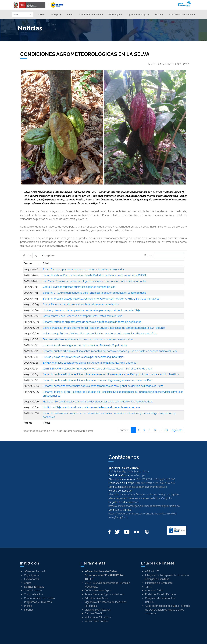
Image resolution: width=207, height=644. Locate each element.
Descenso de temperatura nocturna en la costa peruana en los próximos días (88, 339)
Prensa (28, 606)
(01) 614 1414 (138, 475)
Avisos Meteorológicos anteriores (104, 594)
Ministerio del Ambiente (159, 583)
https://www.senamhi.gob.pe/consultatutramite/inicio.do (142, 514)
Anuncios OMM (154, 591)
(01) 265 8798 (144, 483)
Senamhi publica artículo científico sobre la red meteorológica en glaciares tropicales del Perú (98, 380)
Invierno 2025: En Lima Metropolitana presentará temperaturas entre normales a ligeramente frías (100, 334)
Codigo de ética (33, 594)
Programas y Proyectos (38, 602)
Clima (70, 14)
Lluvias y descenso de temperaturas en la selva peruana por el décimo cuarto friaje (91, 310)
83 (166, 430)
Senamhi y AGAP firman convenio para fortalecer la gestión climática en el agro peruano (95, 293)
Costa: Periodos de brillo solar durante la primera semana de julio (81, 304)
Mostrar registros (39, 255)
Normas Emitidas (34, 587)
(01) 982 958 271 (118, 517)
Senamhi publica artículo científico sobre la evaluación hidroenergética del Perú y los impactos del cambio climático (111, 374)
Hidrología (115, 14)
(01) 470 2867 (144, 479)
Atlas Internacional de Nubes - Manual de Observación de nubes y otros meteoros (167, 610)
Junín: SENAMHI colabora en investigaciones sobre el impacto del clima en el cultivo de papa (97, 369)
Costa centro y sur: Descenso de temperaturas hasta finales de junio (83, 316)
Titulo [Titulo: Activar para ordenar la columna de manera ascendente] (47, 263)
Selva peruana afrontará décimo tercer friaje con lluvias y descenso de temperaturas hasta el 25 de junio (104, 328)
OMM (148, 587)
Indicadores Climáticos (98, 617)
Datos (159, 14)
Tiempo (56, 14)
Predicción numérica (91, 14)
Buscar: (164, 255)
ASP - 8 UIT (152, 571)
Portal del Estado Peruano (160, 594)
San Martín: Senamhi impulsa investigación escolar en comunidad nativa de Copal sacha (94, 281)
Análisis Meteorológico (98, 591)
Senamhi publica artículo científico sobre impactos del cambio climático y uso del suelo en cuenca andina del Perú (110, 351)
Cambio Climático (95, 613)
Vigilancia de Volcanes (98, 610)
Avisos (42, 14)
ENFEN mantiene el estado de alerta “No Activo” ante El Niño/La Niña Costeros (90, 363)
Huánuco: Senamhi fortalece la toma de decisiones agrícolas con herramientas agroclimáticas (98, 402)
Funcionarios (31, 579)
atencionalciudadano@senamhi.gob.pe (144, 487)
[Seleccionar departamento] (23, 14)
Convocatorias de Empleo (39, 598)
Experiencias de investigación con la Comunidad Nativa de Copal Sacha (85, 345)
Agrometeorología (139, 14)
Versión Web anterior (97, 621)
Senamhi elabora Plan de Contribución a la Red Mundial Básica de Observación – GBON (94, 275)
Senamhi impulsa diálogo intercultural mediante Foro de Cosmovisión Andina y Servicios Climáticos (101, 299)
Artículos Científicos (96, 598)
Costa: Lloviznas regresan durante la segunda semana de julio (79, 287)
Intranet (29, 610)
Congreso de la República (160, 598)
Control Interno (33, 591)
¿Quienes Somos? (35, 571)
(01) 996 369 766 (165, 483)
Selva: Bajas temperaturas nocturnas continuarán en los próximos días (84, 270)
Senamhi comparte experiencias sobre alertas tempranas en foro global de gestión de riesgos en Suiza (103, 386)
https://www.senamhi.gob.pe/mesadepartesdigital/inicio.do (144, 506)
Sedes (28, 583)
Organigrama (32, 575)
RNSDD (150, 602)
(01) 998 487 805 (165, 479)
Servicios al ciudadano (182, 14)
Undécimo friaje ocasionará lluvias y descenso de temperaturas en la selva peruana (92, 407)
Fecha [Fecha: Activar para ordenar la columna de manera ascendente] (28, 263)
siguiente (177, 430)
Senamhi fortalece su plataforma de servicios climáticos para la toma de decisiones (92, 322)
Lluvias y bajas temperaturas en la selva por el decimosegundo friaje (83, 357)
